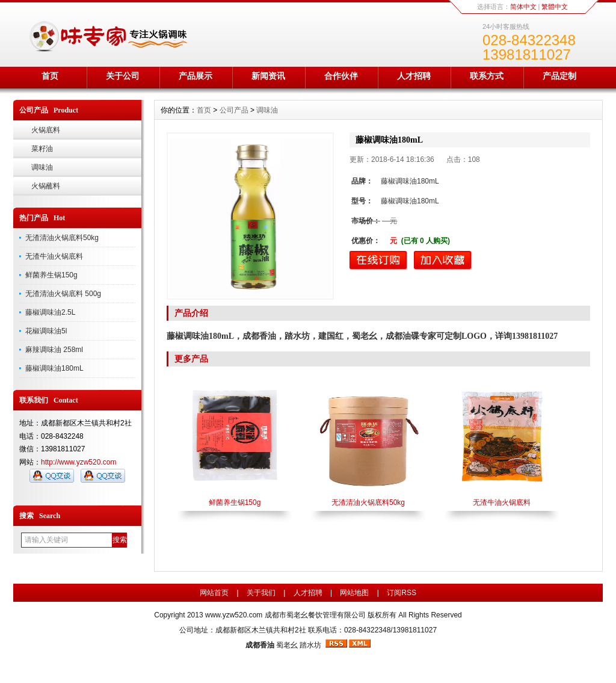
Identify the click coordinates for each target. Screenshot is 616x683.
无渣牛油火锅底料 (54, 256)
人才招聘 (414, 76)
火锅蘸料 (46, 186)
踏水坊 (310, 645)
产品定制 (559, 76)
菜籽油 (42, 149)
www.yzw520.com (234, 615)
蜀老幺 (287, 645)
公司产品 (234, 110)
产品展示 (196, 76)
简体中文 (523, 7)
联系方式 (487, 76)
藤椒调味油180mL (54, 368)
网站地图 (354, 593)
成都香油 (260, 645)
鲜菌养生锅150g (51, 275)
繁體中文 (555, 7)
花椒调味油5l (46, 331)
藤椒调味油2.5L (50, 312)
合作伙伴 (341, 76)
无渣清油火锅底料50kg (62, 238)
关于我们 (261, 593)
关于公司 (123, 76)
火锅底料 (46, 130)
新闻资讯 (268, 76)
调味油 (42, 167)
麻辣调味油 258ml (54, 350)
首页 (50, 76)
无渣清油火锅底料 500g (63, 294)
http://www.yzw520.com (79, 462)
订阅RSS (402, 593)
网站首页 (214, 593)
